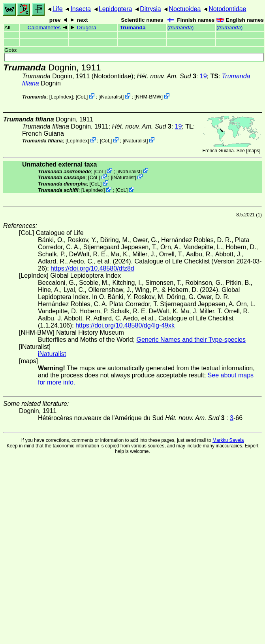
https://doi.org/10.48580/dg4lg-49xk (125, 325)
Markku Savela (228, 440)
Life (58, 9)
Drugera (87, 27)
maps (253, 151)
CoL (82, 97)
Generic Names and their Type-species (191, 340)
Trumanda (133, 27)
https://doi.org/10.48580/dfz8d (92, 268)
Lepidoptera (116, 9)
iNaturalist (111, 97)
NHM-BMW (149, 97)
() (181, 27)
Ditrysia (150, 9)
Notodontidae (227, 9)
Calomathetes (44, 27)
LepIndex (61, 97)
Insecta (81, 9)
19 (203, 76)
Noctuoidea (185, 9)
